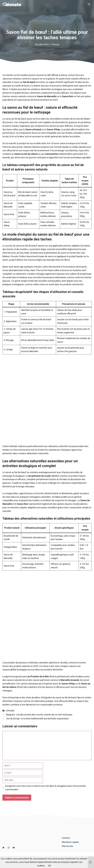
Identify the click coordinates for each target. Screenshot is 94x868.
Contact (66, 838)
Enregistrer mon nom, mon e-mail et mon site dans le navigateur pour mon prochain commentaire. (45, 788)
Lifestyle (10, 711)
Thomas (55, 44)
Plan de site (67, 846)
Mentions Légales (70, 842)
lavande (6, 157)
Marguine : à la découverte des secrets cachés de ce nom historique (39, 715)
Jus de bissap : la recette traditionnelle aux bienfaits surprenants (37, 719)
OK (50, 866)
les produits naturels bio (72, 284)
